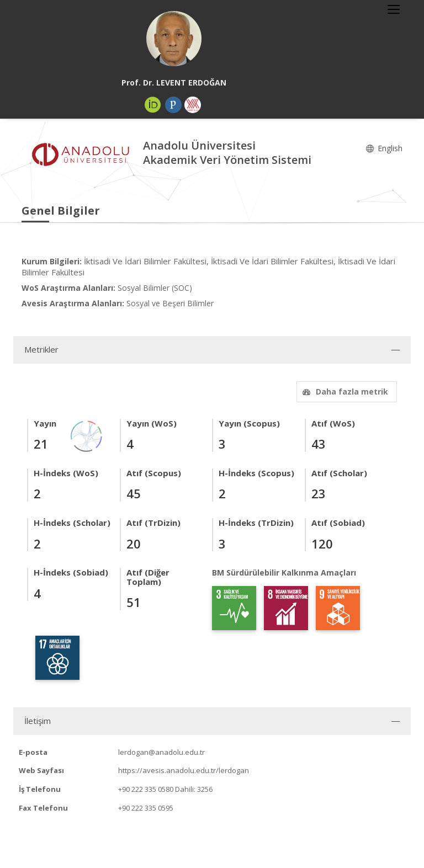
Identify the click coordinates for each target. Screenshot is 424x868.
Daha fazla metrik (344, 392)
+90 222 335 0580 (146, 789)
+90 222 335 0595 (146, 808)
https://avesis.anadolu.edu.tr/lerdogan (184, 770)
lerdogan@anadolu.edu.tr (161, 752)
